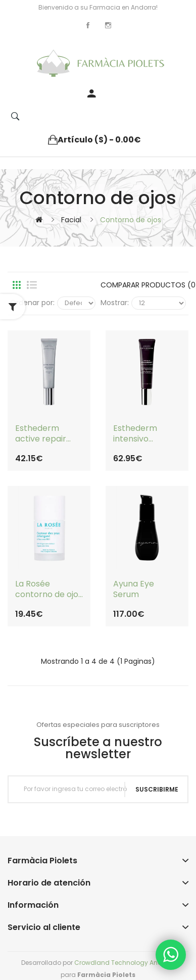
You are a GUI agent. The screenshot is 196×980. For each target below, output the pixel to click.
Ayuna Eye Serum (134, 590)
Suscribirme (157, 789)
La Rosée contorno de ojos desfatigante (49, 590)
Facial (71, 220)
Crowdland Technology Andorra (125, 963)
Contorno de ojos (131, 220)
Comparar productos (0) (143, 285)
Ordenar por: (32, 303)
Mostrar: (115, 303)
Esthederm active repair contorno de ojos (49, 434)
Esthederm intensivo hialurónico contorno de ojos (147, 434)
